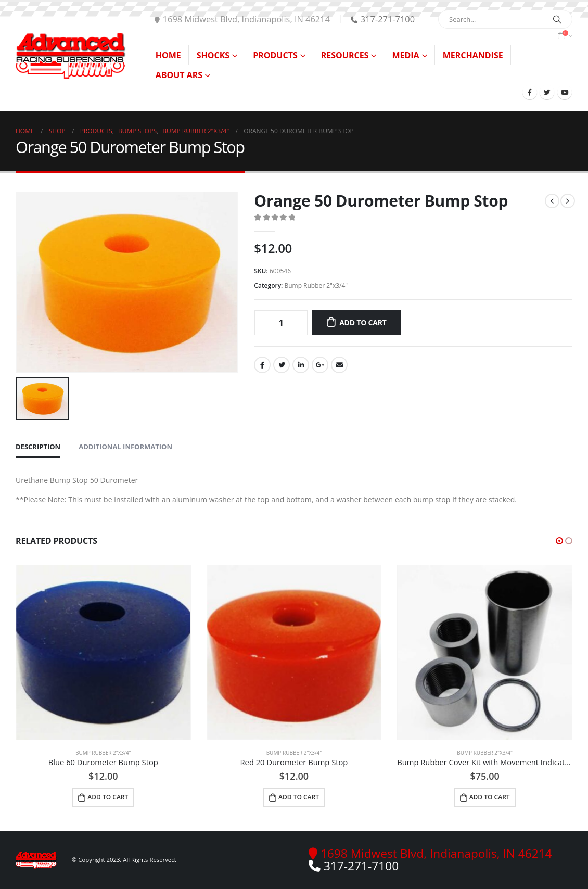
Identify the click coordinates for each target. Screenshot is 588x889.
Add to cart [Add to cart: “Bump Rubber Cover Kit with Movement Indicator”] (490, 797)
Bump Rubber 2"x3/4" (316, 285)
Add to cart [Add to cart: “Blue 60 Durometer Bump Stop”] (108, 797)
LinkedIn (301, 365)
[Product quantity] (281, 323)
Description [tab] (38, 447)
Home (168, 55)
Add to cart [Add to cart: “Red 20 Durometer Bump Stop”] (299, 797)
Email (339, 365)
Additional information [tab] (125, 447)
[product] (103, 652)
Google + (320, 365)
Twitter (282, 365)
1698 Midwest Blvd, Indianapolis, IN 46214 (242, 19)
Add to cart (363, 322)
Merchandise (473, 55)
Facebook (262, 365)
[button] (559, 541)
